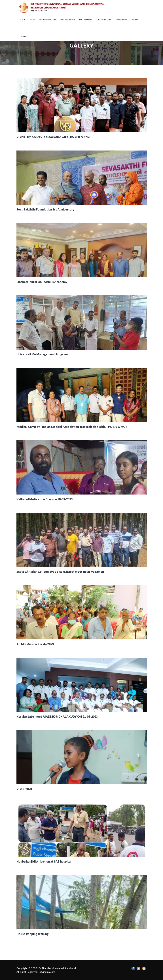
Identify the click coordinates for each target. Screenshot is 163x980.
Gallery (135, 20)
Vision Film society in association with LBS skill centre (53, 137)
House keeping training (33, 934)
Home (23, 20)
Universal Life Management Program (42, 354)
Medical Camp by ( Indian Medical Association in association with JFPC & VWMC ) (72, 427)
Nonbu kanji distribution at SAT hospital (44, 861)
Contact (24, 37)
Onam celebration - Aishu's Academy (42, 282)
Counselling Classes (48, 20)
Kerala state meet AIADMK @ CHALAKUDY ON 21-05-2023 (57, 716)
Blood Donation (68, 20)
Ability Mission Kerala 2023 (35, 644)
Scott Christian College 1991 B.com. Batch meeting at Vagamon (60, 572)
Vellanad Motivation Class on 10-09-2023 (45, 499)
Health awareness (86, 20)
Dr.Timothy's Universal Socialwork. (58, 968)
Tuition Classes (104, 20)
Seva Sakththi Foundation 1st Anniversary (45, 209)
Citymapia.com (47, 972)
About (32, 20)
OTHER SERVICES (121, 20)
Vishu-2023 (24, 789)
